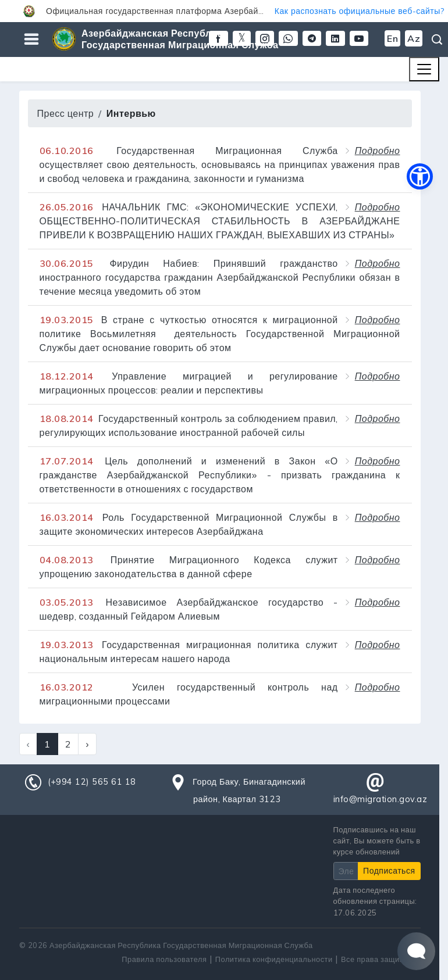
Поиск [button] (437, 40)
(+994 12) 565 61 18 (92, 782)
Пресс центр (66, 113)
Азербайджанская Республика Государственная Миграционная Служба (180, 39)
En (392, 38)
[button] (224, 11)
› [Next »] (87, 744)
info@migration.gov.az (381, 799)
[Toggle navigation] (424, 69)
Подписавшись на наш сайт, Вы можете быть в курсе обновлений (377, 840)
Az (414, 38)
